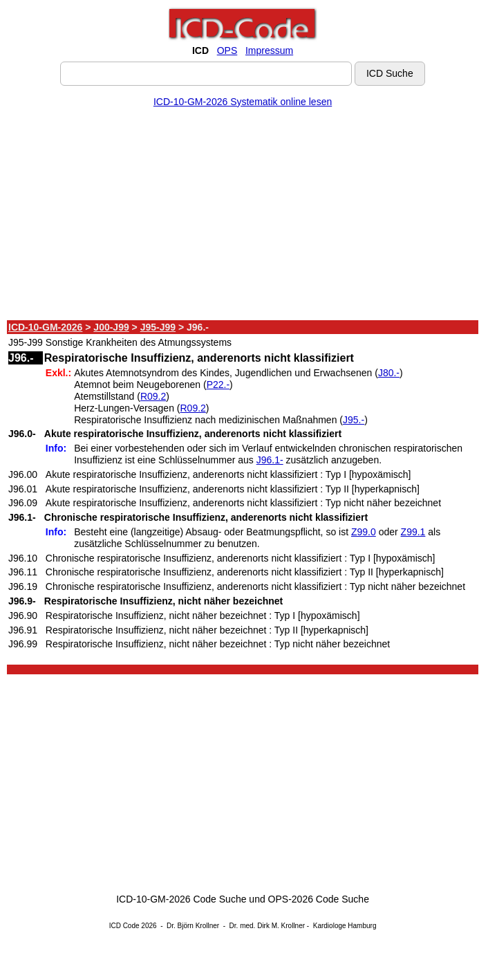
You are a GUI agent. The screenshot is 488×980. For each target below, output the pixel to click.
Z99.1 (413, 532)
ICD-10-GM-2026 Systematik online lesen (243, 102)
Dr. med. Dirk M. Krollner (267, 926)
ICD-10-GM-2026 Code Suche (181, 899)
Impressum (269, 50)
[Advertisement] (243, 216)
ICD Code (124, 926)
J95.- (354, 420)
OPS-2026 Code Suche (319, 899)
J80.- (389, 373)
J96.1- (270, 460)
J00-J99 (111, 327)
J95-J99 (158, 327)
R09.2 (153, 396)
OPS (227, 50)
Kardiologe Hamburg (345, 926)
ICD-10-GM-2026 (45, 327)
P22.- (218, 385)
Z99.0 (364, 532)
